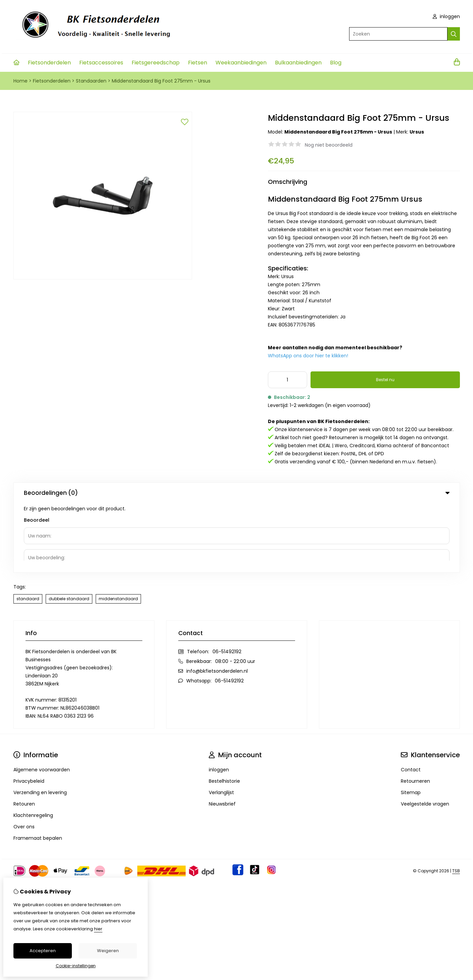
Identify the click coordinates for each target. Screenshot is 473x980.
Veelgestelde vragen (425, 734)
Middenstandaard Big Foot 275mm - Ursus (161, 81)
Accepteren (43, 951)
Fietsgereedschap (156, 63)
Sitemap (411, 723)
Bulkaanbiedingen (298, 63)
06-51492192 (227, 582)
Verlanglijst (221, 723)
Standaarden (91, 81)
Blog (336, 63)
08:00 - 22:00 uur (235, 592)
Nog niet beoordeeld (329, 145)
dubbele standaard (69, 529)
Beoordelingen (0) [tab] (237, 493)
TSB (456, 801)
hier (98, 929)
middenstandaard (118, 529)
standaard (28, 529)
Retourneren (415, 712)
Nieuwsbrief (222, 734)
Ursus (417, 132)
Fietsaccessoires (101, 63)
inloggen (446, 16)
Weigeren (108, 951)
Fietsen (198, 63)
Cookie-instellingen (76, 966)
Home (20, 81)
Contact (411, 700)
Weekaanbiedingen (241, 63)
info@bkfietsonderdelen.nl (217, 602)
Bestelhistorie (224, 712)
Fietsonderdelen (49, 63)
